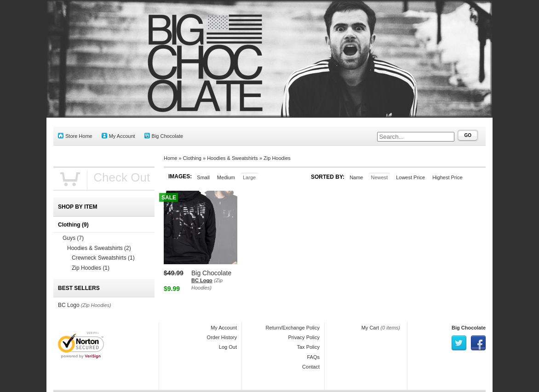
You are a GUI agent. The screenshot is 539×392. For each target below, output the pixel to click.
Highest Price (447, 177)
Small (203, 177)
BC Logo (202, 280)
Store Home (75, 136)
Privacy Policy (304, 337)
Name (356, 177)
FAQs (313, 357)
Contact (311, 367)
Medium (226, 177)
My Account (118, 136)
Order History (222, 337)
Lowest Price (410, 177)
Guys (73, 238)
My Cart (370, 328)
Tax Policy (308, 347)
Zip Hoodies (277, 158)
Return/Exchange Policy (293, 328)
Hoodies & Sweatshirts (232, 158)
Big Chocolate (164, 136)
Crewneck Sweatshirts (103, 258)
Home (170, 158)
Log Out (228, 347)
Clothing (192, 158)
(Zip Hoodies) (96, 305)
